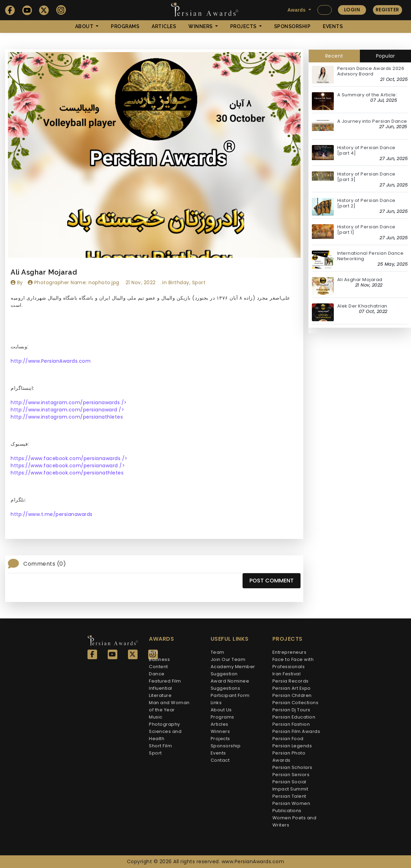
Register (387, 10)
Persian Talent (289, 796)
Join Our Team (228, 659)
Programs (125, 26)
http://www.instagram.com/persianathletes (67, 417)
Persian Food (288, 739)
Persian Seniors (291, 775)
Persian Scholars (292, 767)
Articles (164, 26)
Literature (160, 695)
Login (352, 10)
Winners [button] (201, 26)
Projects (220, 739)
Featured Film (165, 681)
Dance (157, 674)
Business (159, 659)
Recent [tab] (334, 56)
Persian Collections (296, 703)
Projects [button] (244, 26)
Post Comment (272, 581)
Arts (154, 652)
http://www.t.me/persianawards (52, 514)
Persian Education (294, 717)
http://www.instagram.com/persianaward (67, 410)
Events (333, 26)
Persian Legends (292, 746)
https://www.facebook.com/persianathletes (67, 473)
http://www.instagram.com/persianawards (69, 402)
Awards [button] (297, 10)
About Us (221, 710)
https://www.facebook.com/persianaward (68, 466)
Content (158, 667)
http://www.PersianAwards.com (51, 361)
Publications (287, 811)
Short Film (160, 746)
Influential (161, 688)
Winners (220, 731)
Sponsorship (292, 26)
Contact (220, 760)
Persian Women (291, 803)
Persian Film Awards (296, 731)
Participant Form (230, 695)
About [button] (85, 26)
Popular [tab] (386, 56)
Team (218, 652)
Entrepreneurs (290, 652)
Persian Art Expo (292, 688)
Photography (165, 724)
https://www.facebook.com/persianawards (69, 458)
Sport (155, 753)
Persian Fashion (291, 724)
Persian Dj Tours (291, 710)
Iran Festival (287, 674)
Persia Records (291, 681)
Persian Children (292, 695)
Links (216, 703)
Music (156, 717)
